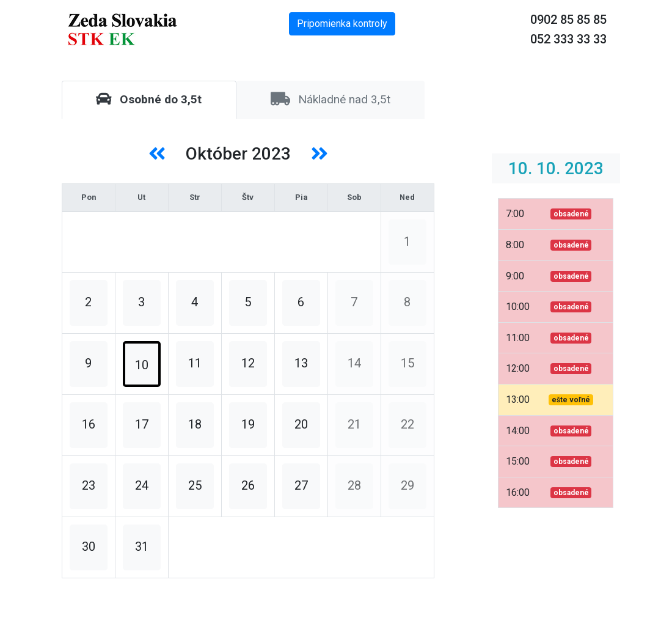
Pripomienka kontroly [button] (342, 24)
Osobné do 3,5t (149, 99)
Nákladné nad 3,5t (331, 99)
